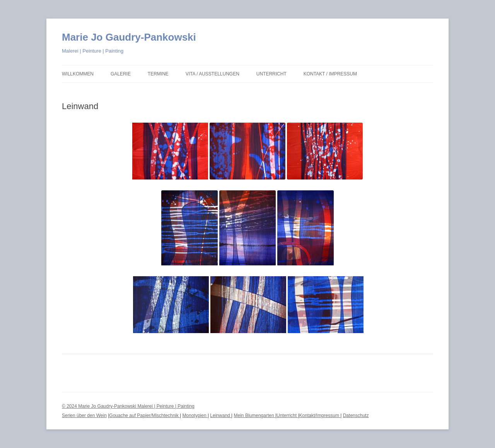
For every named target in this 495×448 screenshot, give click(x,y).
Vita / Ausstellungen (213, 74)
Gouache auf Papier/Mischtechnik (144, 416)
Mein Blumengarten (255, 416)
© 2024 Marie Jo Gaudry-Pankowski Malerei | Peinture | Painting (128, 406)
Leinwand (221, 416)
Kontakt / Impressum (330, 74)
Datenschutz (356, 416)
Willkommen (78, 74)
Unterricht (271, 74)
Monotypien (195, 416)
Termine (158, 74)
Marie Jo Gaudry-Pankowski (129, 37)
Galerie (121, 74)
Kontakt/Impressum (320, 416)
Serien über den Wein (84, 416)
